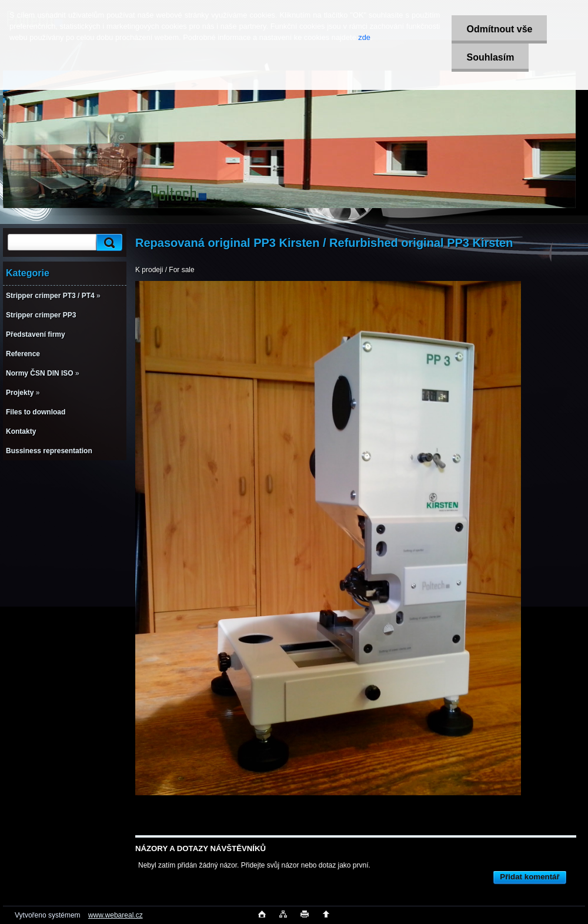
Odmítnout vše (499, 29)
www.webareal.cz (116, 915)
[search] (108, 242)
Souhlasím (490, 57)
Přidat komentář (529, 877)
